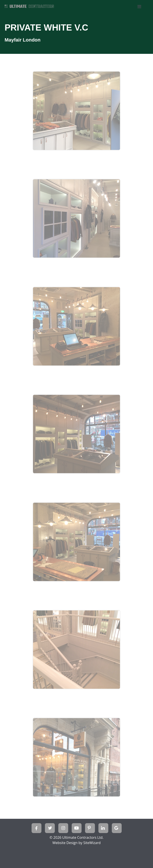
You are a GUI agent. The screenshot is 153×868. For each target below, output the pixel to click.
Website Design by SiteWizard (76, 843)
